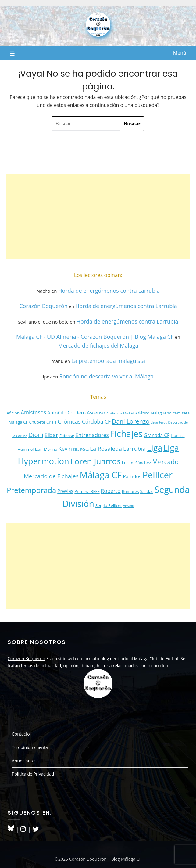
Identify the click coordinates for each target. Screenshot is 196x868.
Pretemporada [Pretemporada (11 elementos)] (31, 490)
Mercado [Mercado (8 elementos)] (165, 462)
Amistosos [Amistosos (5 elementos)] (33, 412)
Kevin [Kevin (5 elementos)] (65, 449)
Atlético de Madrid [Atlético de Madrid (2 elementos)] (120, 413)
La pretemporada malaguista (108, 361)
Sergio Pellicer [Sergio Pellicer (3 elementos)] (109, 505)
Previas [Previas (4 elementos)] (65, 491)
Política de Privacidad (33, 774)
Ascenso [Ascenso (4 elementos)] (96, 413)
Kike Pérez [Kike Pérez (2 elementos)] (81, 450)
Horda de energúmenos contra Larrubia (109, 291)
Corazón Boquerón (43, 306)
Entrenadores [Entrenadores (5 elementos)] (92, 435)
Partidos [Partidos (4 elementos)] (132, 476)
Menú (180, 53)
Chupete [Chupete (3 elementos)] (37, 422)
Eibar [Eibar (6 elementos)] (51, 435)
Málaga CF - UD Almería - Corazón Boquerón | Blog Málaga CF (95, 337)
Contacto (21, 734)
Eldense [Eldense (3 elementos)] (67, 436)
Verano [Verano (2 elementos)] (129, 506)
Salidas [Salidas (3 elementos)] (147, 491)
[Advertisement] (98, 216)
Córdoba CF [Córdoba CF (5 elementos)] (96, 421)
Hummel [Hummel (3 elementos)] (26, 449)
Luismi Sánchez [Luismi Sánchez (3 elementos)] (136, 463)
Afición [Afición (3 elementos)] (13, 413)
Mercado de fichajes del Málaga (98, 345)
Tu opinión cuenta (30, 747)
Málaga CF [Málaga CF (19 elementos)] (101, 475)
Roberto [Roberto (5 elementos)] (111, 491)
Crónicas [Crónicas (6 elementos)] (69, 421)
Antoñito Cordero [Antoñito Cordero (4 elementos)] (66, 413)
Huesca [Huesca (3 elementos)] (178, 436)
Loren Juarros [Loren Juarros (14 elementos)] (96, 461)
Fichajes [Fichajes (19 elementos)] (126, 434)
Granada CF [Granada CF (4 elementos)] (157, 435)
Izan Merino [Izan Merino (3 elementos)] (46, 449)
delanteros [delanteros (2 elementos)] (159, 422)
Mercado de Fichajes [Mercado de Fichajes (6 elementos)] (51, 476)
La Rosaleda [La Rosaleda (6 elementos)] (106, 449)
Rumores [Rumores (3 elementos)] (130, 491)
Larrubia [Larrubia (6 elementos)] (134, 449)
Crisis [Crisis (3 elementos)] (51, 422)
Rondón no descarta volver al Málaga (106, 376)
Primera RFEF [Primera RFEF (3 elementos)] (87, 491)
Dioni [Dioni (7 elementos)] (36, 435)
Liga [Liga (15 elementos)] (155, 448)
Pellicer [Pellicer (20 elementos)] (157, 475)
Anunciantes (24, 761)
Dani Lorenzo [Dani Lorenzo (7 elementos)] (131, 421)
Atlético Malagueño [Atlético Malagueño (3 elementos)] (153, 413)
